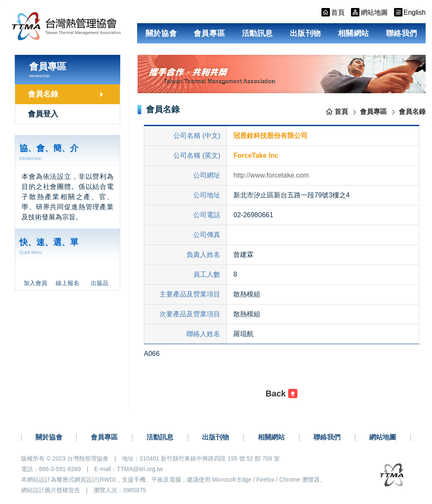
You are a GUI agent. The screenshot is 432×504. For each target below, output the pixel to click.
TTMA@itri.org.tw (140, 469)
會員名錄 (43, 94)
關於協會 (161, 33)
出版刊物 (305, 33)
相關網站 (354, 33)
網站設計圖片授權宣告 (51, 490)
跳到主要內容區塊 (2, 0)
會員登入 (43, 114)
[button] (282, 393)
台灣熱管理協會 (68, 26)
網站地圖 (383, 437)
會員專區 (209, 33)
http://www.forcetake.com (271, 175)
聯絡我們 (402, 33)
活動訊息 (257, 33)
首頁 (341, 112)
